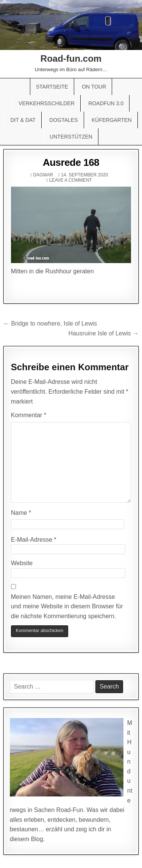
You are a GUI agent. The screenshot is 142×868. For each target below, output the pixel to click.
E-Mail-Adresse (34, 540)
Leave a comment (71, 180)
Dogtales (63, 120)
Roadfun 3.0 (106, 103)
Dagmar (43, 175)
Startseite (52, 87)
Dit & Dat (23, 120)
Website (22, 563)
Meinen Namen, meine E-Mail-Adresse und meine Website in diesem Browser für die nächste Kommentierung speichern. (67, 606)
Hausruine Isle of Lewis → (103, 333)
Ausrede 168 (71, 162)
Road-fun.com (71, 58)
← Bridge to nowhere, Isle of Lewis (50, 323)
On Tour (94, 87)
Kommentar (29, 415)
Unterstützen (71, 137)
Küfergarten (112, 120)
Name (21, 513)
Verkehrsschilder (47, 103)
